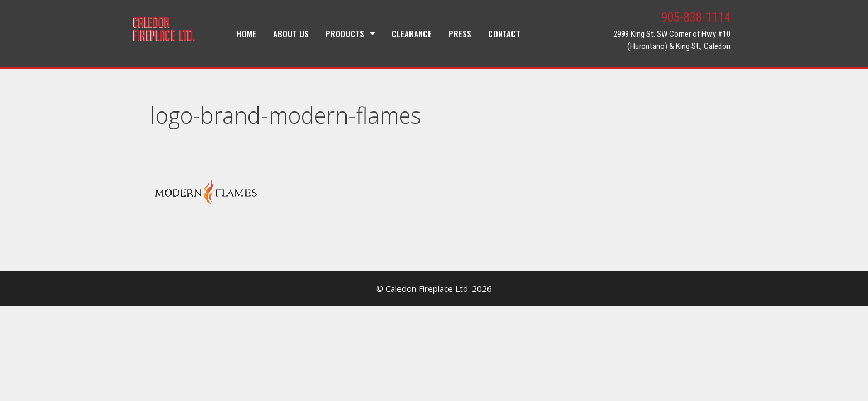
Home (247, 33)
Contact (504, 33)
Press (460, 33)
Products (350, 34)
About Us (291, 33)
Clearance (412, 33)
